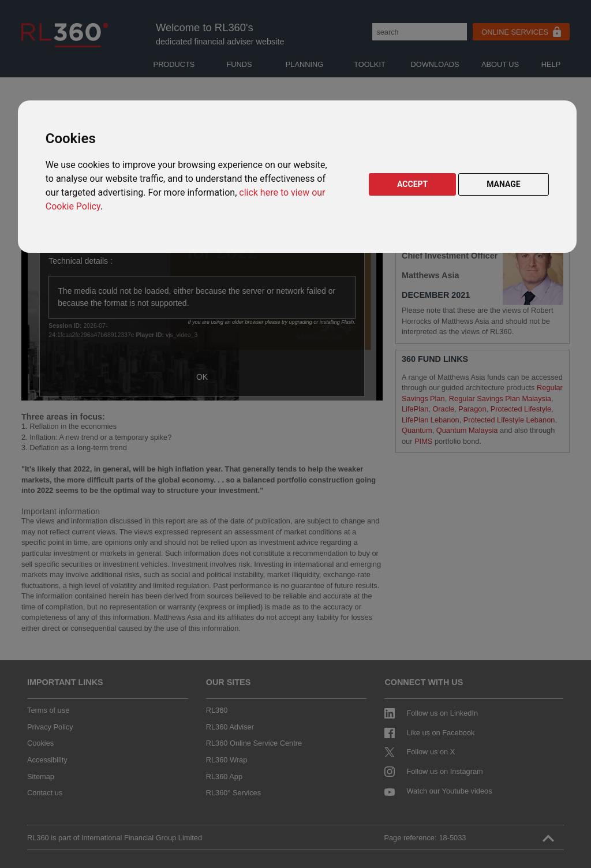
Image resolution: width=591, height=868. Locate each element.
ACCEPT (412, 184)
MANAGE (504, 184)
